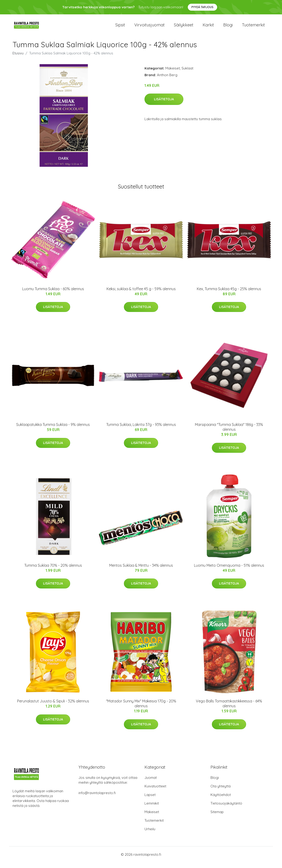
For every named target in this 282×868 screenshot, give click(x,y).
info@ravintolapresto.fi (97, 798)
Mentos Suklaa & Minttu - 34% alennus (141, 571)
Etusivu (18, 59)
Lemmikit (152, 809)
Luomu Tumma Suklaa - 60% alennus (53, 294)
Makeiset (173, 74)
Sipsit (120, 28)
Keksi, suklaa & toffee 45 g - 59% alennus (141, 294)
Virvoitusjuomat (149, 28)
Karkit (208, 28)
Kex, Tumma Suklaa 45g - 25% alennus (229, 294)
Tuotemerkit (253, 28)
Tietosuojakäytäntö (226, 809)
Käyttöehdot (221, 800)
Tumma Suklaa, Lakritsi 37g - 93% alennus (141, 430)
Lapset (150, 800)
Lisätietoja (164, 105)
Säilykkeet (184, 28)
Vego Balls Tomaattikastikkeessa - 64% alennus (229, 709)
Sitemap (217, 817)
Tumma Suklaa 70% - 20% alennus (53, 571)
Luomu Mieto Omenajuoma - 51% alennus (229, 571)
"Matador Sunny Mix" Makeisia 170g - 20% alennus (141, 709)
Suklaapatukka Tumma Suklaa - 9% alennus (53, 430)
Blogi (228, 28)
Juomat (151, 783)
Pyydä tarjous (202, 7)
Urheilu (150, 835)
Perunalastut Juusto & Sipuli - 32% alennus (53, 707)
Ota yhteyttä (221, 792)
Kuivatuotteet (155, 792)
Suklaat (187, 74)
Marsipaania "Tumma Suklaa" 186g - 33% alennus (229, 433)
